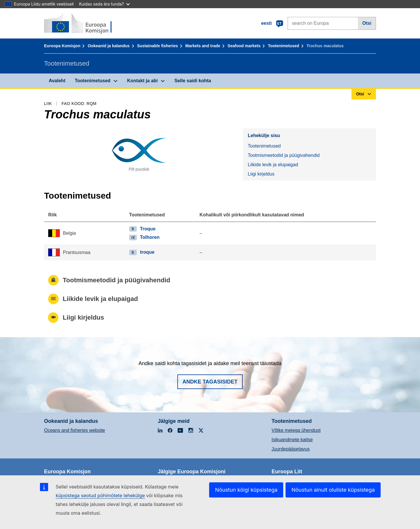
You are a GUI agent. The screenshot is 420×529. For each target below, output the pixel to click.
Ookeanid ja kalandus (109, 46)
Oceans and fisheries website (75, 430)
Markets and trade (203, 46)
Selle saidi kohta (193, 81)
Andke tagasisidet (210, 382)
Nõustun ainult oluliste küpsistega (333, 490)
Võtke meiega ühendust (296, 430)
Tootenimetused (283, 46)
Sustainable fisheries (157, 46)
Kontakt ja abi (142, 81)
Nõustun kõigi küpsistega (246, 490)
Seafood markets (244, 46)
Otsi (367, 23)
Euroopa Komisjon (62, 46)
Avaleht (57, 81)
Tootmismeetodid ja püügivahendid (283, 155)
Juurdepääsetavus (291, 449)
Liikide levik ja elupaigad (273, 165)
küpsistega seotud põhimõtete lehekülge (100, 495)
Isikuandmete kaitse (292, 440)
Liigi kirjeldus (261, 174)
